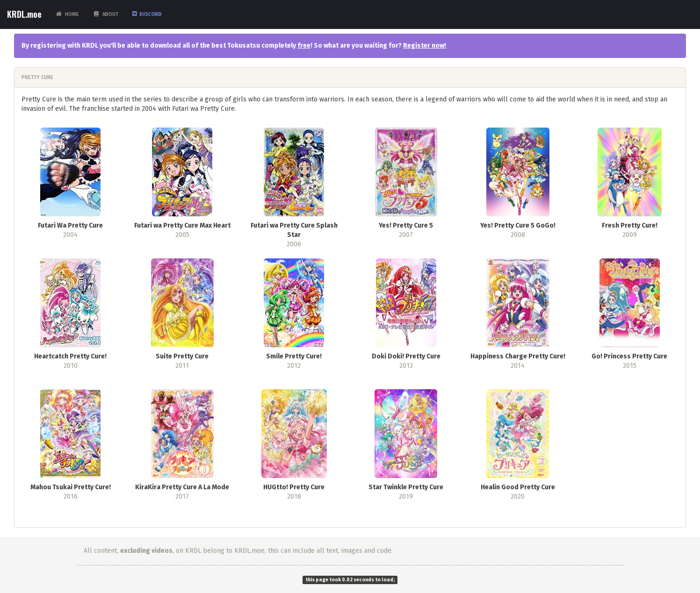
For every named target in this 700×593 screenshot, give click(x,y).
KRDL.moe (24, 14)
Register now (424, 46)
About (106, 14)
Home (67, 14)
